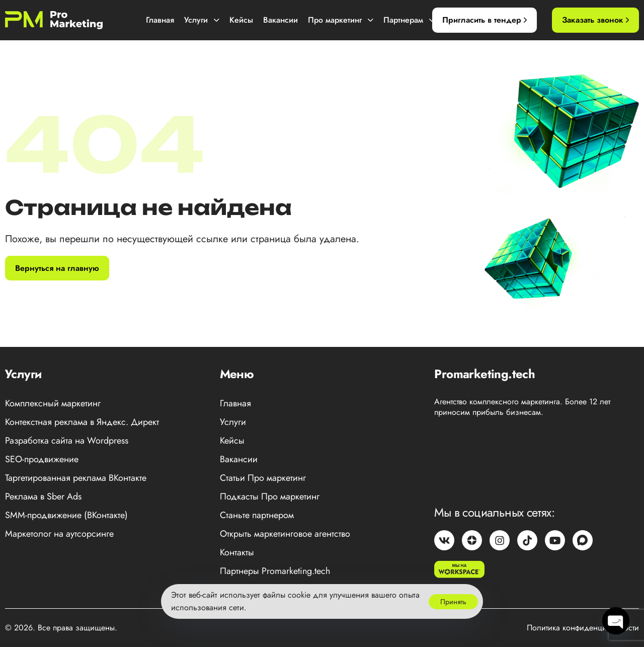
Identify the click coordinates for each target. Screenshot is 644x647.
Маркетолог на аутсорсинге (59, 534)
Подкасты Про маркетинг (270, 496)
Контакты (237, 552)
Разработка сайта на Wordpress (67, 441)
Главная (160, 20)
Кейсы (241, 20)
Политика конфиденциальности (583, 628)
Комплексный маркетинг (53, 403)
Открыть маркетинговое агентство (285, 534)
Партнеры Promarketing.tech (275, 571)
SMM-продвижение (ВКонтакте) (66, 515)
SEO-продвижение (42, 459)
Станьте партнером (257, 515)
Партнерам (409, 20)
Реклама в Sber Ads (43, 496)
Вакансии (280, 20)
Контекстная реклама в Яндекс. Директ (82, 422)
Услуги (202, 20)
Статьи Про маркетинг (263, 478)
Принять (453, 602)
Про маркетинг (341, 20)
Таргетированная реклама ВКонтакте (76, 478)
